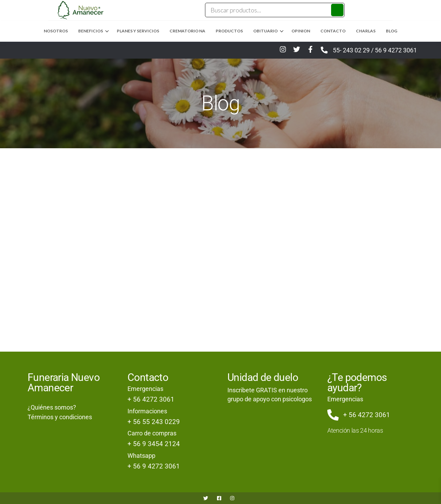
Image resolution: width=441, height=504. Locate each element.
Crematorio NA (187, 31)
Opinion (301, 31)
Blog (392, 31)
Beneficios (91, 31)
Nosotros (56, 31)
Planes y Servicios (138, 31)
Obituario (265, 31)
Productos (229, 31)
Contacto (333, 31)
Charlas (366, 31)
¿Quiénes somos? (52, 407)
